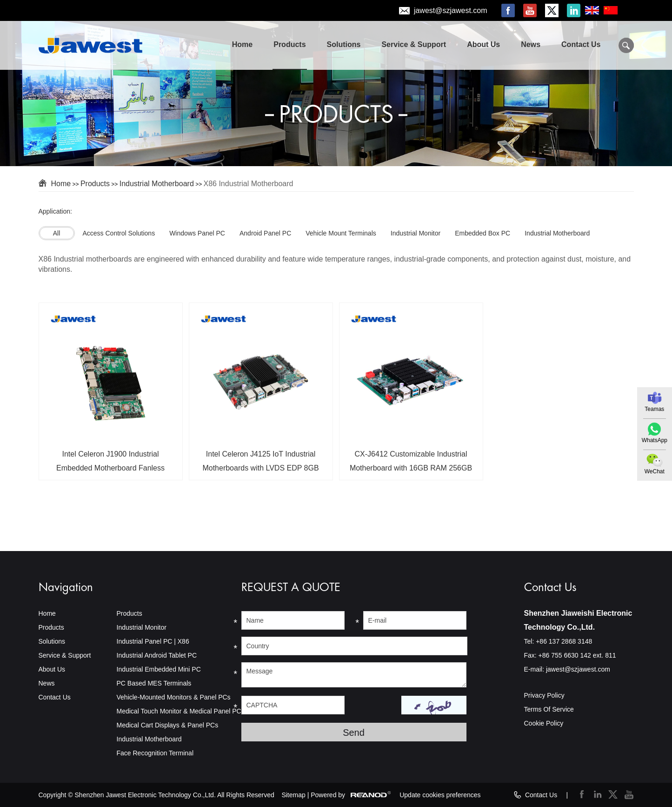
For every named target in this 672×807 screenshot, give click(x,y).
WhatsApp (655, 440)
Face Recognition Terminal (155, 753)
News (531, 44)
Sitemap (293, 795)
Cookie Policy (544, 723)
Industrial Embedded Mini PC (159, 669)
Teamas (654, 409)
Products (289, 44)
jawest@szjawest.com (451, 10)
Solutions (344, 44)
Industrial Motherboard (157, 184)
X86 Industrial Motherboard (248, 184)
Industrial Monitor (142, 627)
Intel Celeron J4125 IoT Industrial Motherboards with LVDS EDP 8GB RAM (260, 464)
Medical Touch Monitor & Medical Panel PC (179, 711)
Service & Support (414, 44)
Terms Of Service (549, 709)
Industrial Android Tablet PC (157, 655)
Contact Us (581, 44)
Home (242, 44)
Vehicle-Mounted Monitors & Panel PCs (174, 697)
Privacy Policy (544, 695)
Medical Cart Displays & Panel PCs (168, 725)
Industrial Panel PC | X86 (153, 641)
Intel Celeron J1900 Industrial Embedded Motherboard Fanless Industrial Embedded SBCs (110, 464)
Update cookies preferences (440, 795)
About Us (483, 44)
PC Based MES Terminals (154, 683)
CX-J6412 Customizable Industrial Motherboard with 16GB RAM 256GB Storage (411, 464)
